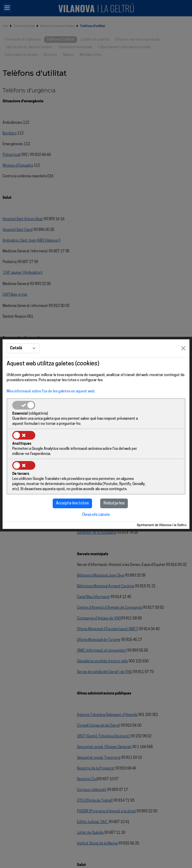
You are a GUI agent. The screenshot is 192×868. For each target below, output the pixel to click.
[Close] (183, 361)
